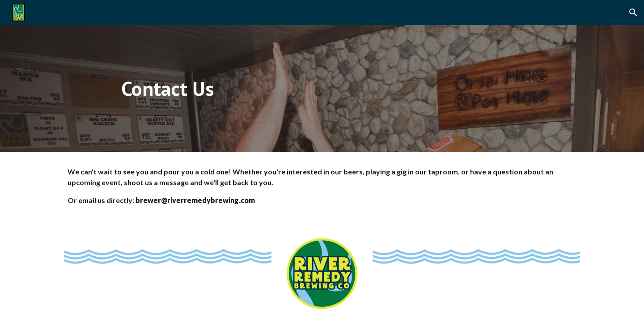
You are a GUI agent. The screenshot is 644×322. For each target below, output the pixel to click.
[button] (633, 13)
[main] (167, 89)
